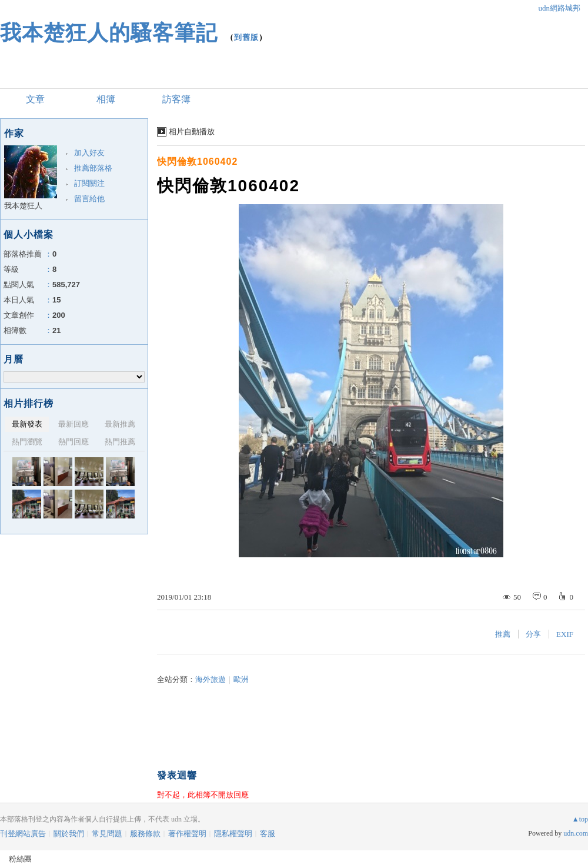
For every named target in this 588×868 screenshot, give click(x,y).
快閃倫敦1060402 (197, 162)
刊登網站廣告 (23, 834)
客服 (268, 834)
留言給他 (89, 199)
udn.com (576, 833)
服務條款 (145, 834)
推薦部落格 (93, 168)
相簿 (106, 99)
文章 (35, 99)
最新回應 (73, 424)
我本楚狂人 (23, 206)
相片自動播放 (192, 132)
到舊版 (246, 37)
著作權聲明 (187, 834)
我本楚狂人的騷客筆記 (109, 33)
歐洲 (241, 679)
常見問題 (107, 834)
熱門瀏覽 (27, 442)
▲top (580, 819)
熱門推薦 (120, 442)
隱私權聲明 (233, 834)
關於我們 (69, 834)
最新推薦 (120, 424)
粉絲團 (20, 859)
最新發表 (27, 424)
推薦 (503, 634)
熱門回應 (73, 442)
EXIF (565, 634)
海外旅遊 (211, 679)
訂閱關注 (89, 183)
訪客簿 (176, 99)
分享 (533, 634)
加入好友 (89, 153)
